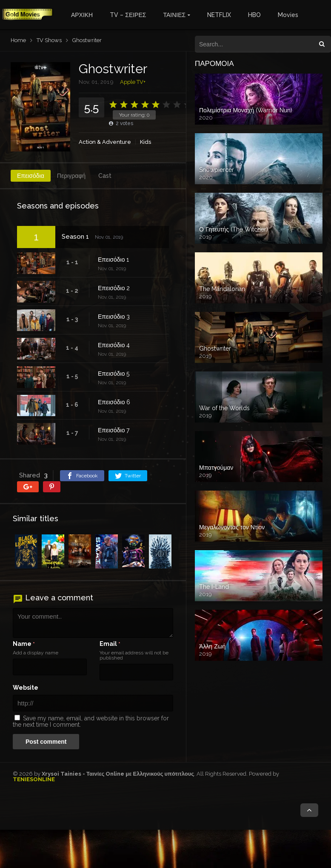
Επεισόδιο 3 (114, 317)
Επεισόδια (31, 176)
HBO (254, 15)
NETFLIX (219, 15)
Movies (288, 15)
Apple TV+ (133, 82)
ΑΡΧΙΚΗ (82, 15)
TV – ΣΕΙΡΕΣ (128, 15)
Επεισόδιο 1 (113, 260)
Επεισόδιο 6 (114, 402)
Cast (105, 176)
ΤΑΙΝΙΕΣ (174, 15)
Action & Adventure (105, 142)
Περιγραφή (71, 176)
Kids (146, 142)
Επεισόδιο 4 (114, 345)
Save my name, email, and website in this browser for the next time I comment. (91, 721)
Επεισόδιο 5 (114, 374)
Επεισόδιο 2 (114, 288)
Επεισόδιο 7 (114, 430)
